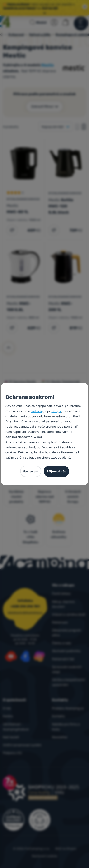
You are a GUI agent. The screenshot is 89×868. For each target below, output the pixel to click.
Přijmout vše (56, 471)
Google (56, 411)
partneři (36, 411)
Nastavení (31, 471)
